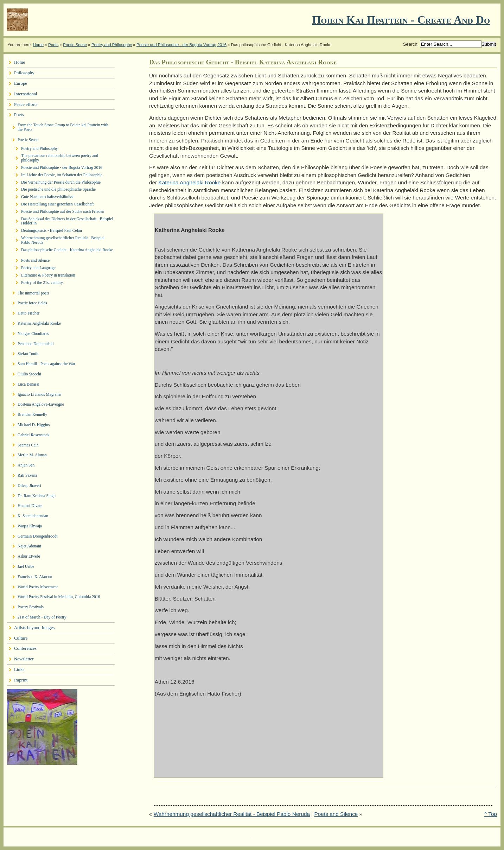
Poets (53, 45)
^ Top (491, 814)
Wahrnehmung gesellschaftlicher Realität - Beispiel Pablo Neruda (232, 814)
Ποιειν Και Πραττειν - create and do (401, 20)
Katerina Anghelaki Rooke (189, 182)
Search (410, 44)
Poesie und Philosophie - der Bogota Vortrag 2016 (181, 45)
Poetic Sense (75, 45)
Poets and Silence (336, 814)
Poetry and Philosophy (112, 45)
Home (38, 45)
